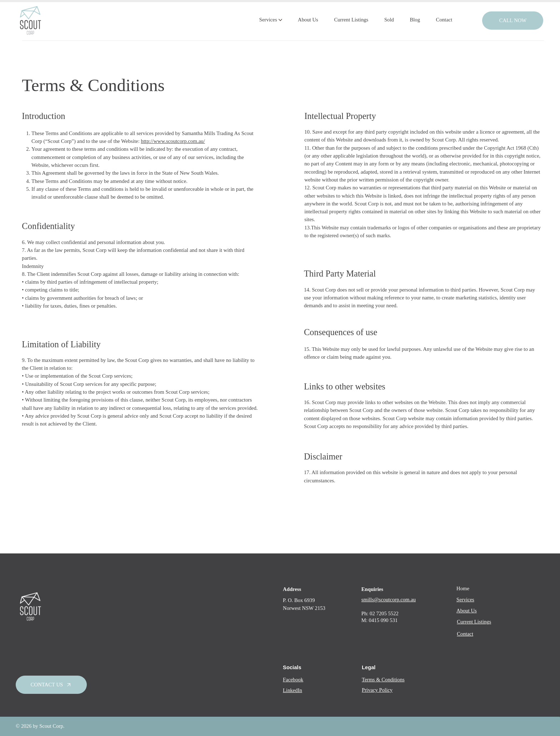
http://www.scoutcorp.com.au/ (173, 141)
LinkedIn (292, 690)
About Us (467, 611)
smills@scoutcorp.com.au (389, 600)
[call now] (513, 21)
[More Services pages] (280, 20)
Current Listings (474, 622)
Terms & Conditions (383, 680)
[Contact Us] (51, 685)
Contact (465, 634)
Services (465, 600)
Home (463, 588)
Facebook (293, 680)
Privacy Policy (377, 690)
